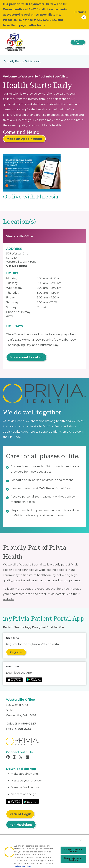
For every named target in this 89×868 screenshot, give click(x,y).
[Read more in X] (21, 757)
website (8, 599)
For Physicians (21, 825)
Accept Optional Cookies (73, 850)
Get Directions (17, 266)
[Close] (81, 840)
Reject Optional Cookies (73, 859)
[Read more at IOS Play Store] (14, 680)
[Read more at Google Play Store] (34, 680)
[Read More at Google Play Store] (31, 801)
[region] (44, 851)
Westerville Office (20, 236)
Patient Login (20, 814)
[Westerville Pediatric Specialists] (15, 42)
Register (16, 652)
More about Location (26, 357)
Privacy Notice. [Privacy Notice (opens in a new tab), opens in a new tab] (23, 866)
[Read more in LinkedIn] (28, 757)
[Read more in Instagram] (15, 757)
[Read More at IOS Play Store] (14, 801)
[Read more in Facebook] (8, 757)
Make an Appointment (24, 139)
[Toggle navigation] (78, 42)
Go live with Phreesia (31, 197)
